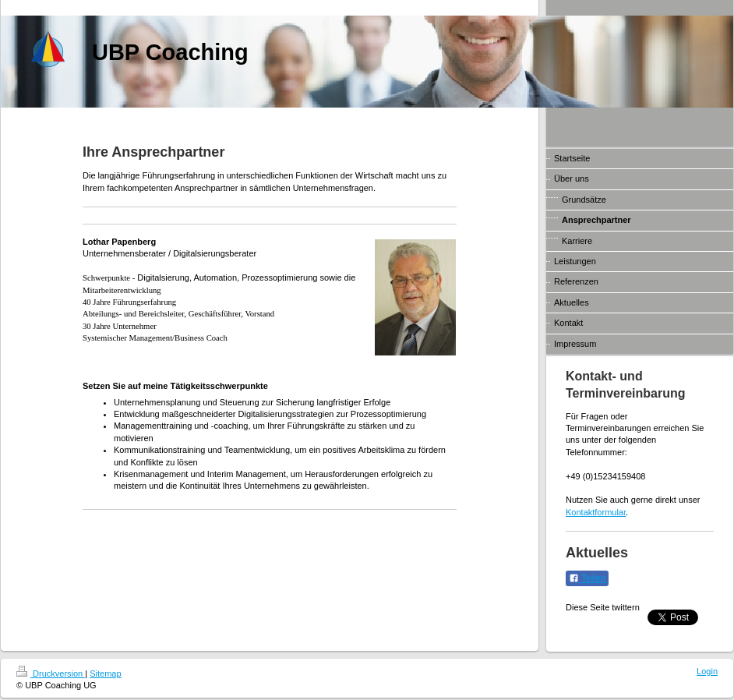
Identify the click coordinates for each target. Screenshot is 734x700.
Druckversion (51, 673)
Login (707, 671)
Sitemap (105, 673)
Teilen (587, 578)
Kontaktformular (596, 512)
